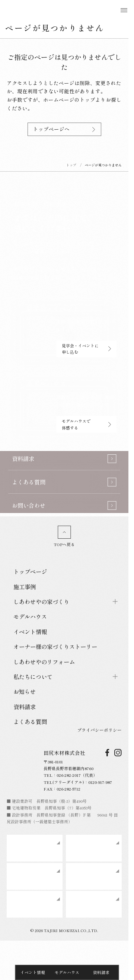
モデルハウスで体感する (87, 424)
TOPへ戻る (64, 536)
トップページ (30, 571)
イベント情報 (33, 972)
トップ (71, 165)
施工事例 (25, 587)
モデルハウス (67, 972)
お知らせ (25, 691)
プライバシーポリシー (99, 730)
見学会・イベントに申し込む (87, 349)
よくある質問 (30, 721)
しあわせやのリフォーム (44, 662)
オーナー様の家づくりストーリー (55, 646)
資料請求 (101, 972)
